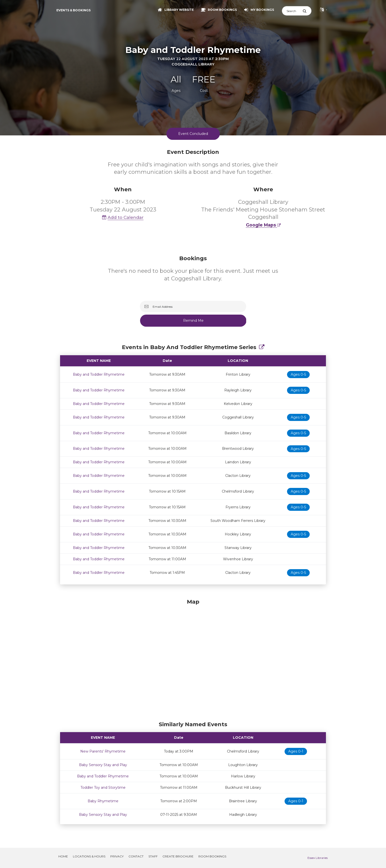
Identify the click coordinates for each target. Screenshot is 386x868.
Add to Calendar (123, 217)
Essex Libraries (318, 858)
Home (63, 856)
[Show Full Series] (262, 347)
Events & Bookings (73, 10)
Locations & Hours (89, 856)
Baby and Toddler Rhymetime (99, 374)
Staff (153, 856)
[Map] (193, 659)
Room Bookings (212, 856)
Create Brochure (178, 856)
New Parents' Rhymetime (103, 751)
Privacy (117, 856)
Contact (136, 856)
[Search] (292, 11)
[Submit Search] (307, 11)
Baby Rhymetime (103, 801)
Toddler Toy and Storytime (103, 788)
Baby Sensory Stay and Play (103, 765)
